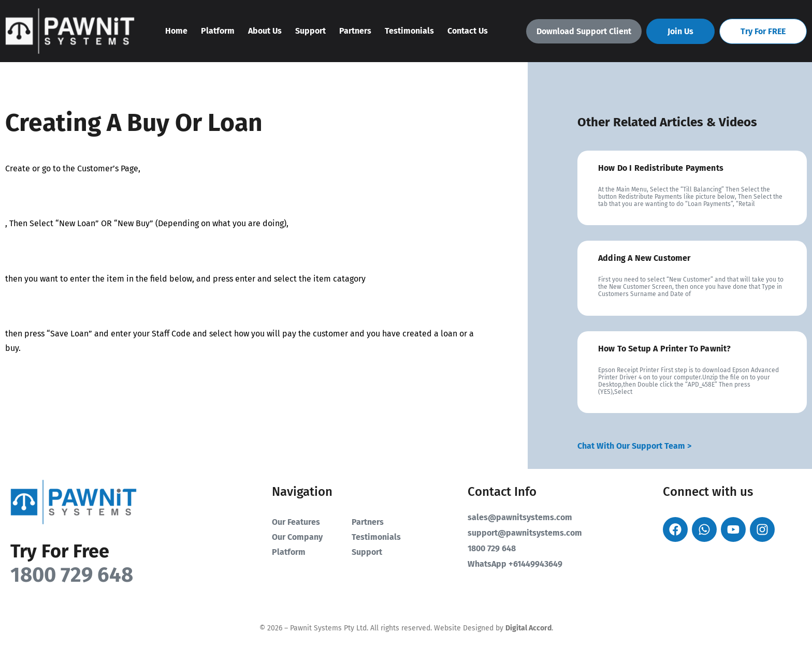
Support (310, 31)
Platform (218, 31)
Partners (355, 31)
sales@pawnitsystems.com (520, 517)
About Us (265, 31)
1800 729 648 (72, 575)
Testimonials (409, 31)
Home (176, 31)
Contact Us (468, 31)
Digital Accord (528, 628)
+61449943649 (535, 564)
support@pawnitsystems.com (525, 533)
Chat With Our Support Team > (634, 446)
